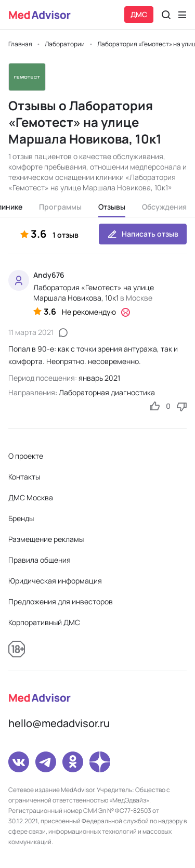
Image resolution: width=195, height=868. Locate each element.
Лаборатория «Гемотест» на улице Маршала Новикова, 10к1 (94, 293)
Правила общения (40, 560)
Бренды (21, 518)
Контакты (24, 477)
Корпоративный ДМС (44, 622)
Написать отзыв (143, 234)
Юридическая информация (55, 581)
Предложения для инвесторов (61, 601)
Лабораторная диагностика (107, 392)
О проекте (26, 456)
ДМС (139, 14)
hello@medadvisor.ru (59, 723)
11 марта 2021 (31, 332)
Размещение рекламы (46, 539)
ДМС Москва (31, 497)
